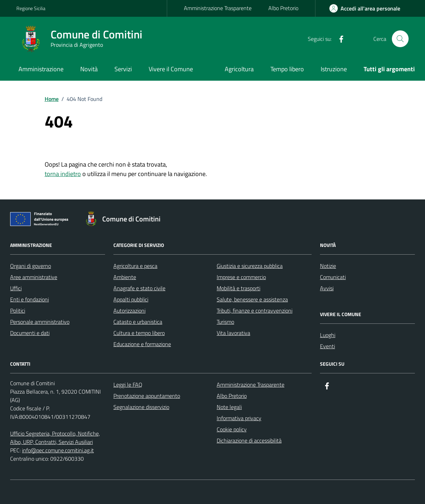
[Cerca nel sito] (400, 39)
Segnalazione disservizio (141, 407)
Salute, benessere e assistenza (252, 299)
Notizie (328, 266)
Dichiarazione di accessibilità (249, 440)
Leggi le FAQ (128, 385)
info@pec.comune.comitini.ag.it (58, 450)
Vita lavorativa (233, 333)
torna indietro (63, 174)
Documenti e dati (30, 333)
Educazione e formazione (142, 344)
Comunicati (333, 277)
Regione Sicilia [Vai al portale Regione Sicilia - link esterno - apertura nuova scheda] (31, 8)
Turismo (225, 322)
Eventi (327, 346)
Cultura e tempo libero (139, 333)
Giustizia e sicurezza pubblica (250, 266)
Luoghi (328, 335)
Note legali (229, 407)
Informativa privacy (239, 418)
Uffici (16, 288)
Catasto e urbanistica (138, 322)
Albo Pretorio (283, 8)
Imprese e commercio (241, 277)
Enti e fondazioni (29, 299)
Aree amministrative (34, 277)
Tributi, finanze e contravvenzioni (255, 311)
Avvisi (327, 288)
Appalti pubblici (131, 299)
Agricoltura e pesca (135, 266)
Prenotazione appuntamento (147, 396)
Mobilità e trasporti (238, 288)
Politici (18, 311)
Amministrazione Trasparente (218, 8)
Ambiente (125, 277)
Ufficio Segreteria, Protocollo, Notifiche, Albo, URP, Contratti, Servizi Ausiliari (55, 438)
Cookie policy (232, 429)
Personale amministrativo (40, 322)
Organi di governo (31, 266)
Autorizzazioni (129, 311)
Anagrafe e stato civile (139, 288)
